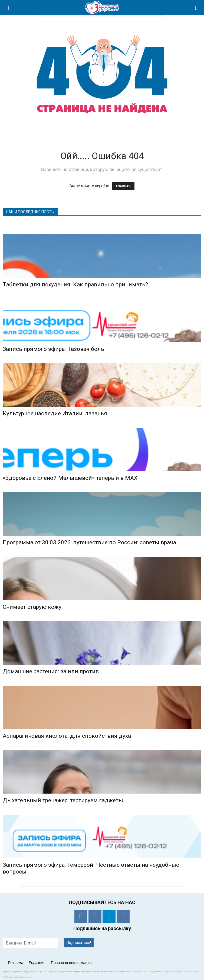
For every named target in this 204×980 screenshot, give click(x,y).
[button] (196, 7)
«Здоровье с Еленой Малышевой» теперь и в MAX (70, 478)
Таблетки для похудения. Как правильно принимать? (75, 284)
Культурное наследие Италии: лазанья (55, 413)
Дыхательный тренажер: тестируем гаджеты (63, 800)
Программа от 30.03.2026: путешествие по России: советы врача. (90, 542)
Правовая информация (71, 963)
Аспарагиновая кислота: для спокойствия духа (67, 736)
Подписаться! (79, 943)
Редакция (37, 963)
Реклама (16, 963)
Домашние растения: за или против (51, 671)
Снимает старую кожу (32, 607)
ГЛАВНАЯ (123, 186)
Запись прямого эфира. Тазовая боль (53, 349)
